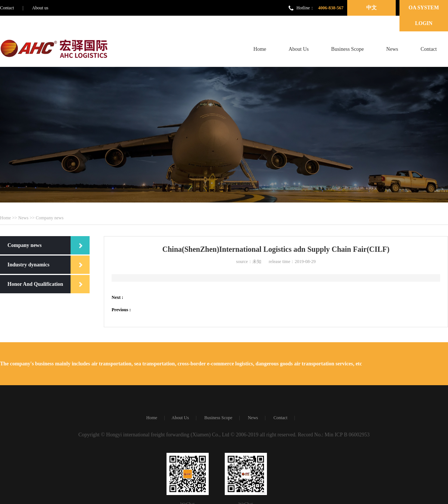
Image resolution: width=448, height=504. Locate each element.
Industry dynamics (28, 265)
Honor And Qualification (35, 284)
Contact (7, 8)
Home (260, 49)
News (392, 49)
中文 (371, 8)
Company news (24, 245)
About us (40, 8)
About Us (299, 49)
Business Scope (348, 49)
